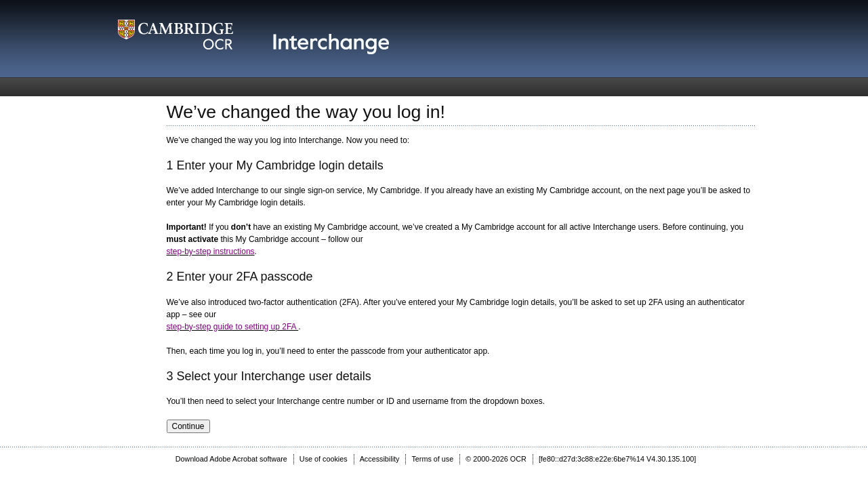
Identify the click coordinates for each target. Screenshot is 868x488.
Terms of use (432, 459)
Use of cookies (324, 459)
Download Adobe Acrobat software (231, 459)
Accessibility (380, 459)
